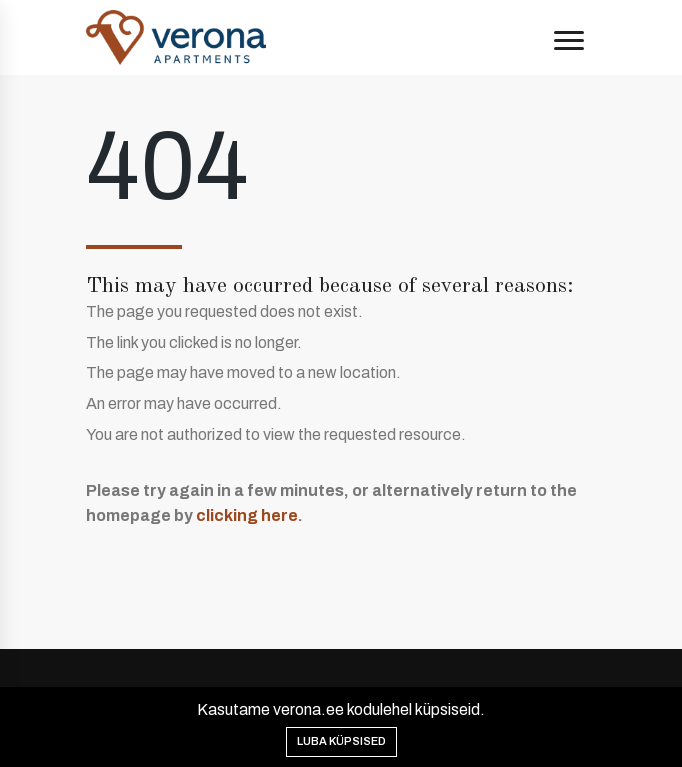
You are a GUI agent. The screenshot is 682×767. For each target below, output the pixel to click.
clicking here (247, 515)
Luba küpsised (341, 741)
